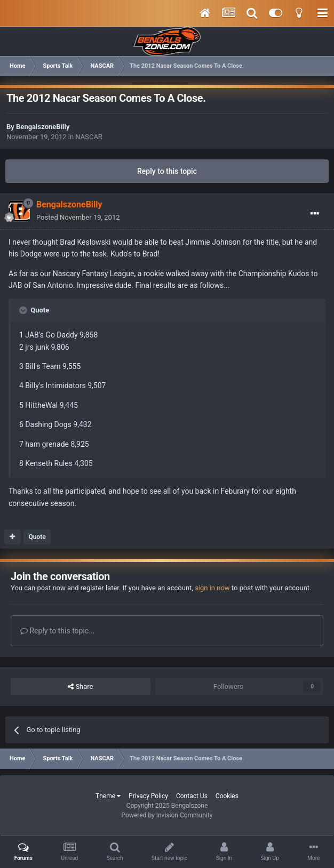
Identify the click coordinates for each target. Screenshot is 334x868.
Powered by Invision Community (167, 815)
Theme (108, 796)
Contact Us (192, 796)
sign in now (212, 588)
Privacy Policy (148, 796)
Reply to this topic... (57, 631)
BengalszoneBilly (43, 127)
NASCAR (89, 137)
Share (80, 687)
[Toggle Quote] (24, 310)
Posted (78, 217)
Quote (37, 537)
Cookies (227, 796)
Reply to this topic (167, 171)
